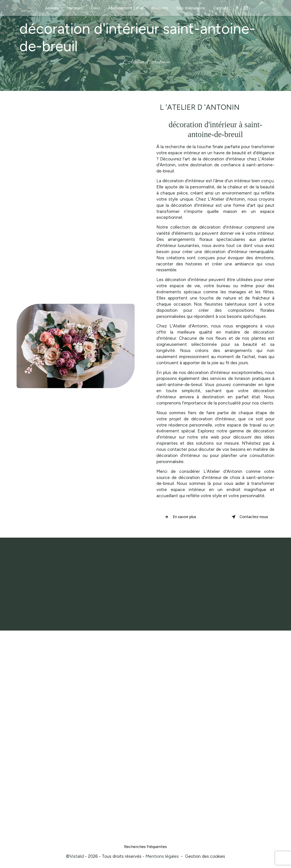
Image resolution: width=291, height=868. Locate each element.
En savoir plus (184, 517)
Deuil (95, 8)
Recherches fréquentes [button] (145, 848)
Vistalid (77, 857)
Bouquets (160, 8)
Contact (221, 8)
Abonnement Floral (125, 8)
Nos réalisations (191, 8)
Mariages (75, 8)
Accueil (52, 8)
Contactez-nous (244, 517)
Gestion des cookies (205, 857)
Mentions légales (162, 857)
